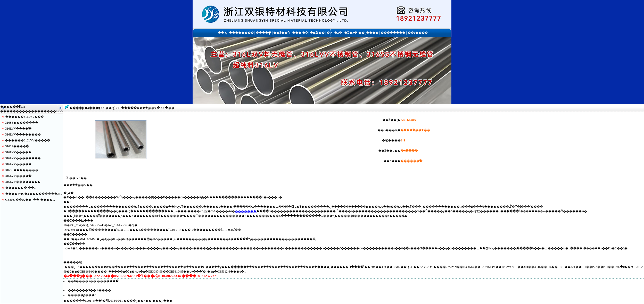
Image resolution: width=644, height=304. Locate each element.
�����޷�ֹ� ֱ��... (21, 188)
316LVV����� (18, 164)
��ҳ (96, 108)
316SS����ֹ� (17, 146)
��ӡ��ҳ (138, 301)
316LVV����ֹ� (18, 129)
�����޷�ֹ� (246, 211)
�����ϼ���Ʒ (82, 295)
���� (50, 111)
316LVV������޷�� (23, 134)
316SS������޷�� (22, 123)
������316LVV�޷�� (24, 117)
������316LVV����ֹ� (28, 140)
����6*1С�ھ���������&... (34, 194)
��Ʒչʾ (110, 108)
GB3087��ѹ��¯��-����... (30, 200)
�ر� (162, 301)
